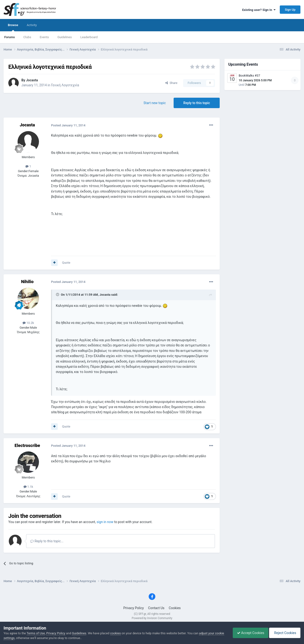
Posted (68, 125)
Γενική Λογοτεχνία (65, 85)
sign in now (105, 522)
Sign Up (290, 10)
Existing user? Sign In (259, 10)
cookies (116, 633)
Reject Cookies (284, 633)
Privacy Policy (133, 608)
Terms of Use (36, 633)
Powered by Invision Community (152, 618)
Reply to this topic (197, 103)
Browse (13, 27)
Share (171, 83)
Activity (32, 25)
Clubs (27, 37)
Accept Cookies (248, 633)
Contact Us (156, 608)
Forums (9, 37)
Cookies (175, 608)
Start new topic (155, 103)
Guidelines (65, 37)
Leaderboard (89, 37)
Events (44, 37)
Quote (66, 263)
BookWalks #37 (249, 76)
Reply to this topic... (47, 541)
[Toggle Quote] (58, 294)
